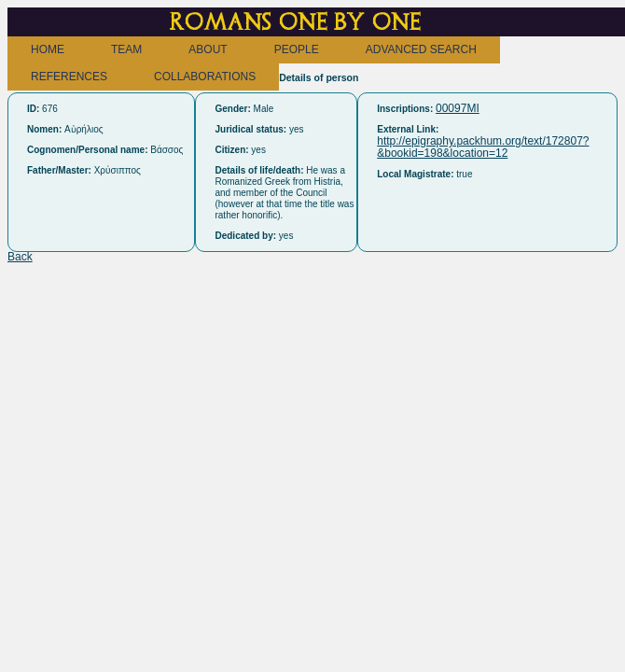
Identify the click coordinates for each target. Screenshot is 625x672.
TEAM (126, 49)
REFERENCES (69, 77)
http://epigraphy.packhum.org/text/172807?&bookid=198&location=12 (483, 147)
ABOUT (208, 49)
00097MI (458, 108)
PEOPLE (297, 49)
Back (20, 257)
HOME (48, 49)
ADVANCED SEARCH (421, 49)
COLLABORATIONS (205, 77)
